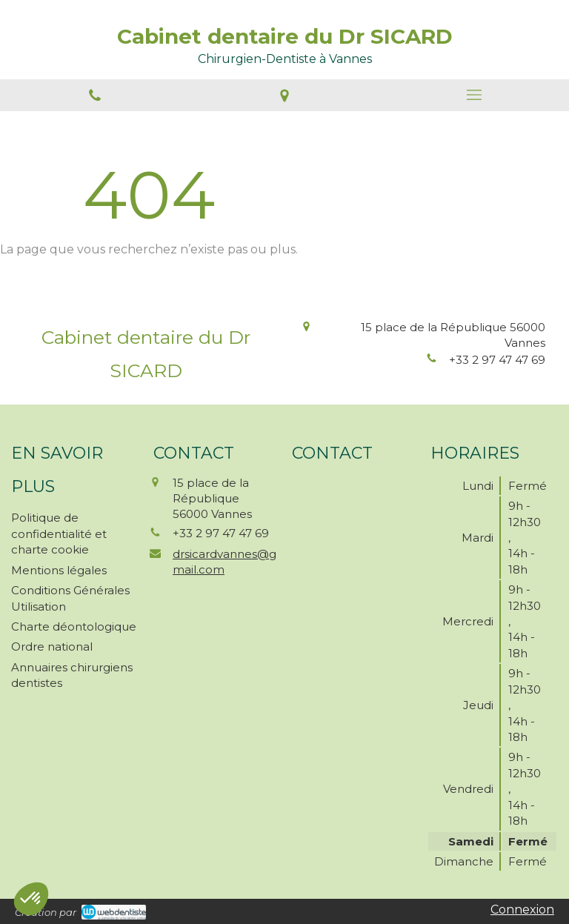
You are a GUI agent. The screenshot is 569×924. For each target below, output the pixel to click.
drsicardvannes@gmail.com (224, 562)
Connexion (522, 910)
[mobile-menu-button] (474, 95)
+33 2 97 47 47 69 (497, 360)
